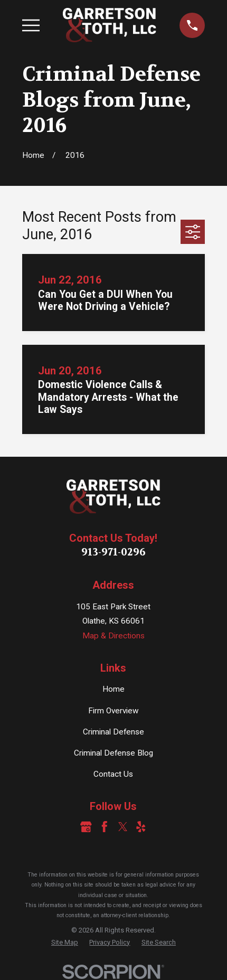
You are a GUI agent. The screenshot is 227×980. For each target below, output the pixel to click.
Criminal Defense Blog (113, 753)
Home (113, 689)
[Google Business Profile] (86, 827)
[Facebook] (105, 827)
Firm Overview (113, 711)
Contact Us (113, 774)
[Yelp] (141, 827)
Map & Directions (113, 636)
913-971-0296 (113, 552)
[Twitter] (123, 827)
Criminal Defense (113, 732)
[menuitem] (65, 942)
